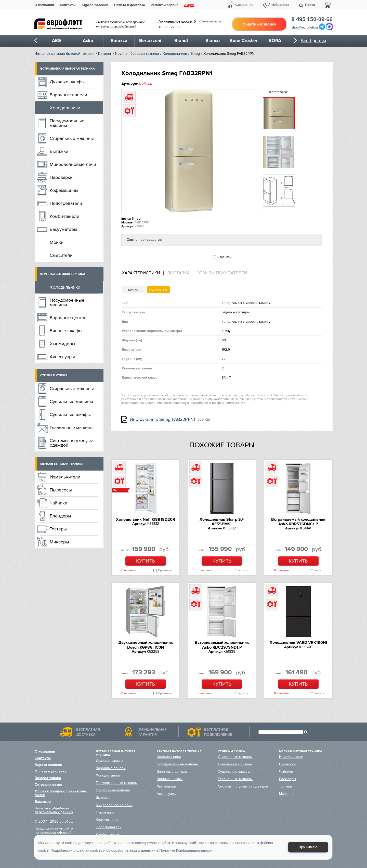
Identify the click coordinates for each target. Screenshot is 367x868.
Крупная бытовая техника (137, 54)
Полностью (158, 290)
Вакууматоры (63, 229)
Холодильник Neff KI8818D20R (146, 519)
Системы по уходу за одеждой (72, 443)
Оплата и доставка (130, 5)
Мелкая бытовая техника (62, 464)
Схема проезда (210, 21)
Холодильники (175, 54)
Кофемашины (64, 190)
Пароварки (61, 177)
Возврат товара (48, 778)
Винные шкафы (66, 331)
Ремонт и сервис (165, 5)
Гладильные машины (72, 428)
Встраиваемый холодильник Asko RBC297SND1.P (222, 645)
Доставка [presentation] (178, 273)
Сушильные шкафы (70, 415)
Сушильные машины (71, 402)
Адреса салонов (95, 5)
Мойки (57, 242)
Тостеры (58, 529)
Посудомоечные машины (67, 123)
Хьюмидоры (62, 344)
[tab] (143, 273)
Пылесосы (61, 490)
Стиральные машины (72, 138)
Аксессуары (62, 357)
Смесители (61, 255)
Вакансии (43, 802)
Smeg (195, 54)
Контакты (68, 5)
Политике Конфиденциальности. (186, 850)
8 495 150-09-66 (312, 19)
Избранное (280, 5)
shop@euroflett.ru (305, 27)
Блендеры (60, 516)
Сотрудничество (48, 785)
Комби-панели (64, 216)
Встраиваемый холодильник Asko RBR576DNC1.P (298, 522)
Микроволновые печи (73, 164)
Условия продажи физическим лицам (61, 793)
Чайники (58, 503)
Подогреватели (66, 203)
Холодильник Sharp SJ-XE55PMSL (222, 522)
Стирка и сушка (54, 375)
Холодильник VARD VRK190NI (298, 643)
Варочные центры (69, 318)
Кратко (133, 290)
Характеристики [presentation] (141, 273)
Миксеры (59, 542)
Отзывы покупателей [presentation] (222, 273)
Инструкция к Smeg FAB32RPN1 (162, 419)
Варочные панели (68, 95)
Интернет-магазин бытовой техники (64, 54)
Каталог (105, 54)
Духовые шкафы (67, 82)
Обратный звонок (259, 24)
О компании (44, 5)
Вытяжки (59, 151)
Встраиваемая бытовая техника (68, 69)
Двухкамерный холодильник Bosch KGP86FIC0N (146, 645)
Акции (189, 5)
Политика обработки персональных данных (54, 810)
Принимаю (308, 847)
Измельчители (65, 477)
